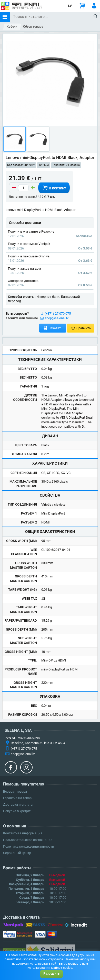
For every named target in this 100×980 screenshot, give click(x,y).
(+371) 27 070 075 (58, 314)
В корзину (54, 188)
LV (70, 6)
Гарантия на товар (17, 798)
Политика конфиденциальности (29, 846)
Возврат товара (15, 791)
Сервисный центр (17, 853)
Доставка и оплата (18, 805)
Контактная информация (23, 833)
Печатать (53, 328)
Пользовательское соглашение (28, 840)
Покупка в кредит (17, 811)
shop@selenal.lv (57, 318)
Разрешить (52, 974)
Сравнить (81, 328)
